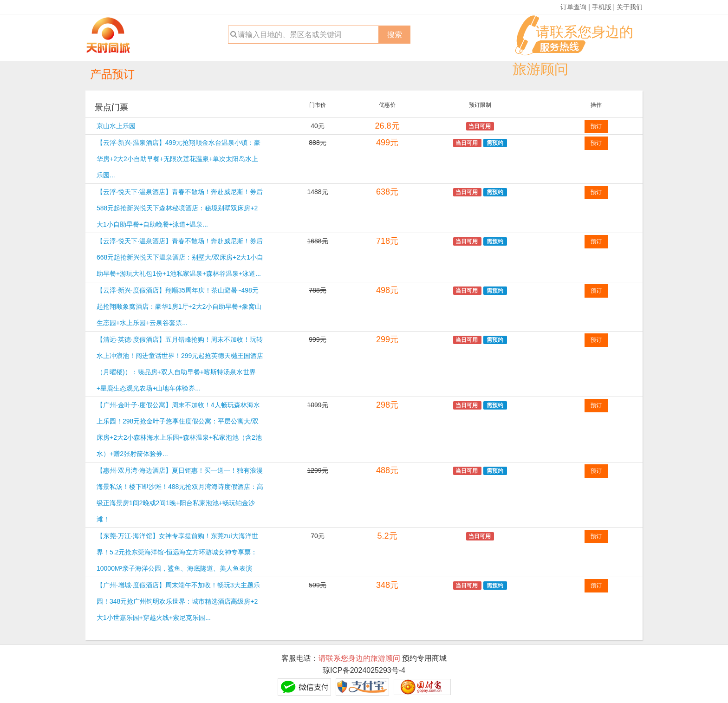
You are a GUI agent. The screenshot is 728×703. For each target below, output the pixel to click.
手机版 (602, 7)
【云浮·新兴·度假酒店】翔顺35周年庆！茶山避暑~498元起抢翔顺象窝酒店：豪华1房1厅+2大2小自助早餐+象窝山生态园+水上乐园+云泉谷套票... (179, 306)
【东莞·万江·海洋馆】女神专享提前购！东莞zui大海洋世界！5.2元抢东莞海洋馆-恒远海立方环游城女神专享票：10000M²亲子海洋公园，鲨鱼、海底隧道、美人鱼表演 (177, 552)
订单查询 (573, 7)
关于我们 (630, 7)
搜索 (395, 35)
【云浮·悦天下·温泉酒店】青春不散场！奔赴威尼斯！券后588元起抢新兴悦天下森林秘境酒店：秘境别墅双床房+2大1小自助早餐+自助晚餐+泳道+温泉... (180, 208)
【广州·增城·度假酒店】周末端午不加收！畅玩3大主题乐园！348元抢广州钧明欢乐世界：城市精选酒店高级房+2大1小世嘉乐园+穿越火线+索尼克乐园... (178, 601)
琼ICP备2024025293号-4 (364, 670)
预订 (596, 126)
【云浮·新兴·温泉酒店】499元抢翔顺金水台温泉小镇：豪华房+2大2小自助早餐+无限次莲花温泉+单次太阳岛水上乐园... (179, 159)
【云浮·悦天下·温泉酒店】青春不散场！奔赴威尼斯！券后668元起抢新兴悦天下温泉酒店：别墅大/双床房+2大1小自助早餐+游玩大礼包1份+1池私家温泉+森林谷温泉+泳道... (180, 257)
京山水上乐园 (116, 126)
